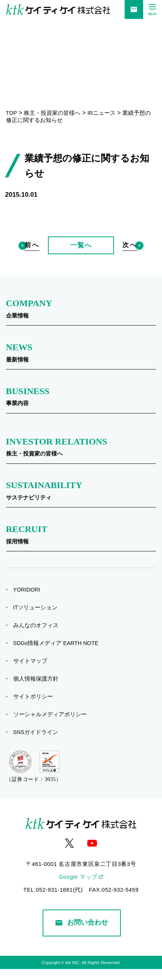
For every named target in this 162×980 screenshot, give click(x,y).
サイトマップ (33, 672)
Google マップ (78, 888)
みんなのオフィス (38, 636)
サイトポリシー (35, 707)
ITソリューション (38, 618)
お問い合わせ (82, 933)
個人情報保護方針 (38, 689)
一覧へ (81, 250)
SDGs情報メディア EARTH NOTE (58, 654)
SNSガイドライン (38, 743)
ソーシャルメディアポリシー (52, 725)
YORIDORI (29, 600)
